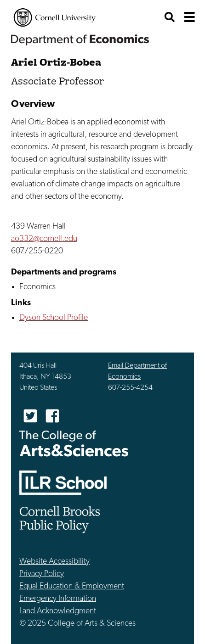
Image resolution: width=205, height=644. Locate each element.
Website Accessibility (54, 562)
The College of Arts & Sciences (74, 443)
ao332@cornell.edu (44, 239)
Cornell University (55, 17)
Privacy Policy (42, 574)
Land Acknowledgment (58, 611)
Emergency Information (58, 599)
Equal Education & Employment (72, 586)
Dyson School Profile (54, 318)
